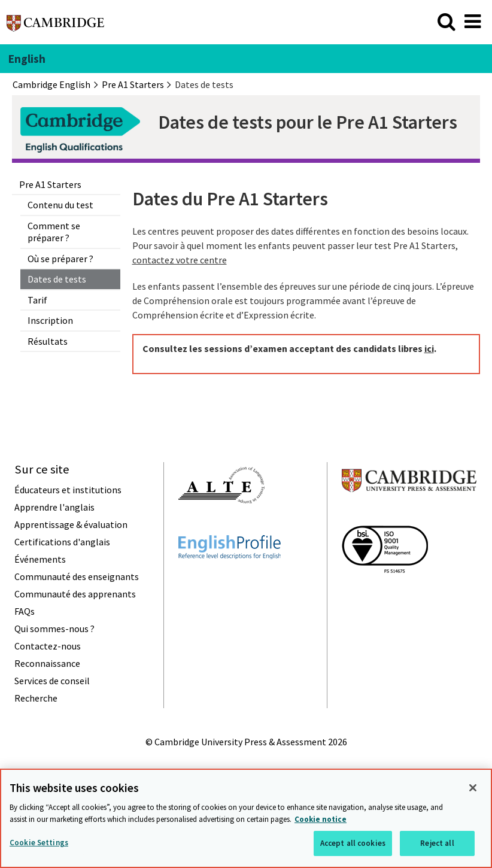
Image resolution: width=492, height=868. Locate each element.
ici (429, 348)
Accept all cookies (353, 843)
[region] (246, 818)
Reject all (437, 843)
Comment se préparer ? (54, 232)
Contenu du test (60, 205)
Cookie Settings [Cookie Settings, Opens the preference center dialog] (39, 843)
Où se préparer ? (60, 259)
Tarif (37, 300)
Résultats (48, 341)
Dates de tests (57, 279)
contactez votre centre (180, 260)
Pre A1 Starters (50, 184)
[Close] (473, 788)
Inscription (50, 320)
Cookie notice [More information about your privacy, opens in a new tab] (321, 819)
